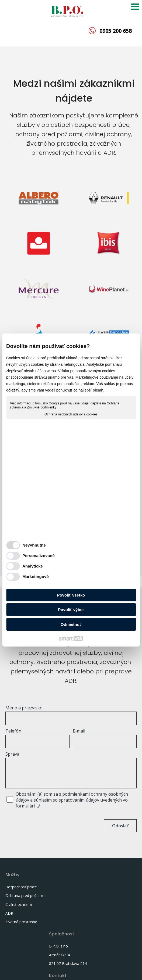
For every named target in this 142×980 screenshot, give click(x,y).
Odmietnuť (71, 624)
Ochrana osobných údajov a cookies (71, 414)
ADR (9, 919)
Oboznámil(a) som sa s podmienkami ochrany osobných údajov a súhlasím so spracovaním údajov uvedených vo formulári (72, 800)
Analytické (33, 566)
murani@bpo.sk (112, 908)
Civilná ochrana (19, 911)
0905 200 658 (116, 31)
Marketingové (36, 577)
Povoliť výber (71, 610)
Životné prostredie (21, 928)
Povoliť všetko (71, 595)
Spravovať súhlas (121, 971)
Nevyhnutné (34, 545)
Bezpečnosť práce (21, 887)
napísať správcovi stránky (29, 971)
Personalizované (39, 556)
